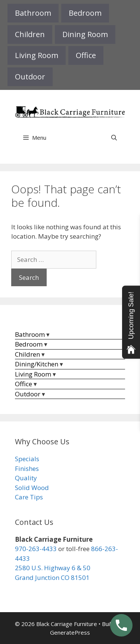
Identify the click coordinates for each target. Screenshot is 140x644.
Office (86, 55)
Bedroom (85, 13)
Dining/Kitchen (37, 364)
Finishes (27, 468)
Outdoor (30, 77)
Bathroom (33, 13)
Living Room (37, 55)
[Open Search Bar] (114, 137)
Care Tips (29, 497)
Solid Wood (32, 488)
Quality (26, 478)
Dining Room (85, 34)
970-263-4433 (36, 549)
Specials (27, 459)
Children (30, 34)
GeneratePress (70, 632)
